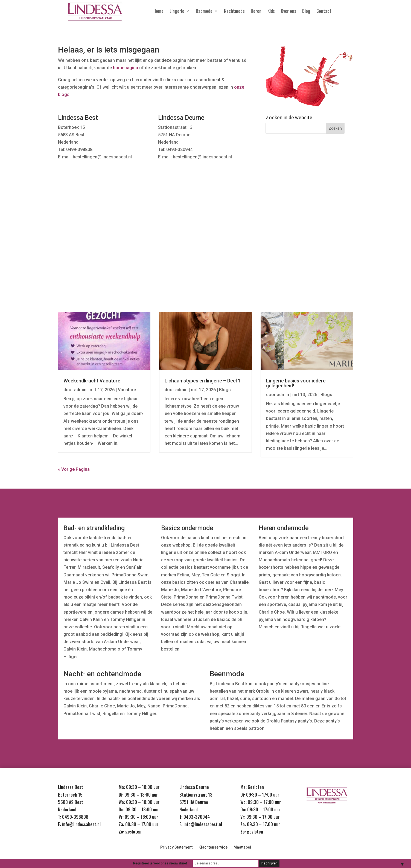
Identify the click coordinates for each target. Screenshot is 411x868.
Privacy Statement (176, 847)
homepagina (126, 68)
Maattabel (242, 847)
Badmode (204, 12)
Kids (271, 12)
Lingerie (177, 12)
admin (80, 390)
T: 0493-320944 (195, 817)
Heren (256, 12)
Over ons (288, 12)
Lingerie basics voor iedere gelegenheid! (296, 383)
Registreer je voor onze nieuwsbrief (160, 863)
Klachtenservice (213, 847)
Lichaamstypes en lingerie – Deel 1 (203, 381)
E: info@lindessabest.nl (79, 824)
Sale (332, 233)
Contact (324, 12)
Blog (306, 12)
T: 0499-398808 (73, 817)
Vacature (127, 390)
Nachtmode (234, 12)
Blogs (225, 390)
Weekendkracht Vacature (92, 381)
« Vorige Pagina (74, 469)
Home (158, 12)
